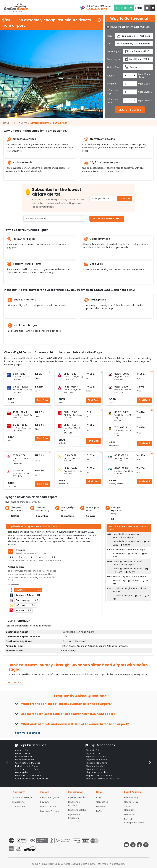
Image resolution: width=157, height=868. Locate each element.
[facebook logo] (139, 845)
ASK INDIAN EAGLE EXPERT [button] (107, 219)
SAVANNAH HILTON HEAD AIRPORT (49, 123)
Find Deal (43, 400)
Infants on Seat (112, 101)
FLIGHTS (23, 123)
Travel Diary (19, 807)
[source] (134, 36)
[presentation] (119, 36)
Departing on (114, 51)
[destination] (134, 44)
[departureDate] (138, 51)
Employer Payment (50, 811)
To (108, 44)
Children (112, 84)
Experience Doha (77, 810)
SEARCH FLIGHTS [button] (130, 110)
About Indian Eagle (22, 797)
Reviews (45, 802)
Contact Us (102, 802)
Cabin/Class (114, 67)
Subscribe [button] (125, 198)
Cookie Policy (131, 802)
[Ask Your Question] (55, 219)
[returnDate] (138, 59)
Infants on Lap (112, 92)
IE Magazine (19, 802)
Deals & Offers (48, 807)
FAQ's (99, 811)
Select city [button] (124, 8)
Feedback (101, 807)
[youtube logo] (126, 845)
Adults (110, 76)
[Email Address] (111, 199)
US (14, 123)
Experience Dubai (77, 797)
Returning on (114, 59)
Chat (99, 797)
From (110, 36)
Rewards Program (50, 797)
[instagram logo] (146, 845)
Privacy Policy (131, 797)
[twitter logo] (133, 845)
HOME (6, 123)
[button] (147, 8)
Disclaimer (130, 815)
